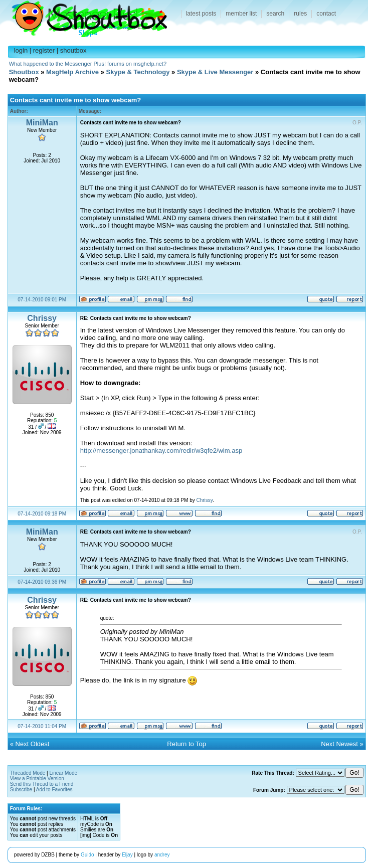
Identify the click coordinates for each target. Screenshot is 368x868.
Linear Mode (63, 773)
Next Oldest (33, 744)
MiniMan (42, 123)
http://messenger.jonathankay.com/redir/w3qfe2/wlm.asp (161, 451)
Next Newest (339, 744)
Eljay (127, 855)
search (275, 14)
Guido (87, 855)
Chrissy (42, 318)
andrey (162, 855)
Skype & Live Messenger (215, 72)
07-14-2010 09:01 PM (42, 300)
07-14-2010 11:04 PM (42, 726)
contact (326, 14)
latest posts (201, 14)
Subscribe (21, 790)
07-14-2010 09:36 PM (42, 582)
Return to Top (187, 744)
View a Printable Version (37, 778)
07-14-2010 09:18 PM (42, 514)
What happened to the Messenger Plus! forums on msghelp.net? (88, 64)
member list (241, 14)
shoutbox (73, 50)
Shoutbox (83, 16)
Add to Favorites (54, 790)
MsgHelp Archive (72, 72)
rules (300, 14)
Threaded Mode (28, 773)
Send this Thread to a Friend (42, 784)
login (21, 50)
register (44, 50)
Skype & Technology (138, 72)
